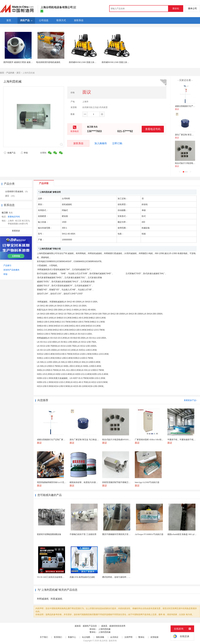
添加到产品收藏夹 (11, 270)
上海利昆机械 (104, 629)
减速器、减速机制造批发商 (113, 626)
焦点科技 (104, 641)
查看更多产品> (191, 400)
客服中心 (72, 637)
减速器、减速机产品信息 (86, 626)
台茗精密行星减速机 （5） (17, 192)
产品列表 (10, 73)
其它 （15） (11, 196)
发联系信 (78, 143)
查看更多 (16, 231)
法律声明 (128, 637)
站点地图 (86, 637)
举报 (24, 153)
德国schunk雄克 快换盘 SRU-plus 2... (183, 534)
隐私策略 (100, 637)
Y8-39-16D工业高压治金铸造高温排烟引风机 (57, 577)
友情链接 (154, 637)
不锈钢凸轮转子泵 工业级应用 (83, 534)
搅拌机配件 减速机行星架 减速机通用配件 (22, 62)
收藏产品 (10, 153)
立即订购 (117, 143)
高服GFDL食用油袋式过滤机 (82, 577)
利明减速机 (43, 599)
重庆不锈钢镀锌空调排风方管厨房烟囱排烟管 (122, 534)
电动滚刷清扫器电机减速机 (48, 62)
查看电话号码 (153, 129)
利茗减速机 (56, 599)
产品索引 (7, 265)
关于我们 (44, 637)
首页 (2, 73)
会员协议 (114, 637)
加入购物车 (101, 143)
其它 (18, 73)
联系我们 (58, 637)
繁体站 (141, 637)
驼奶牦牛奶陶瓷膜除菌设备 (49, 534)
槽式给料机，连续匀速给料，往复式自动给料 (122, 577)
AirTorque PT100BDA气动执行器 (149, 534)
